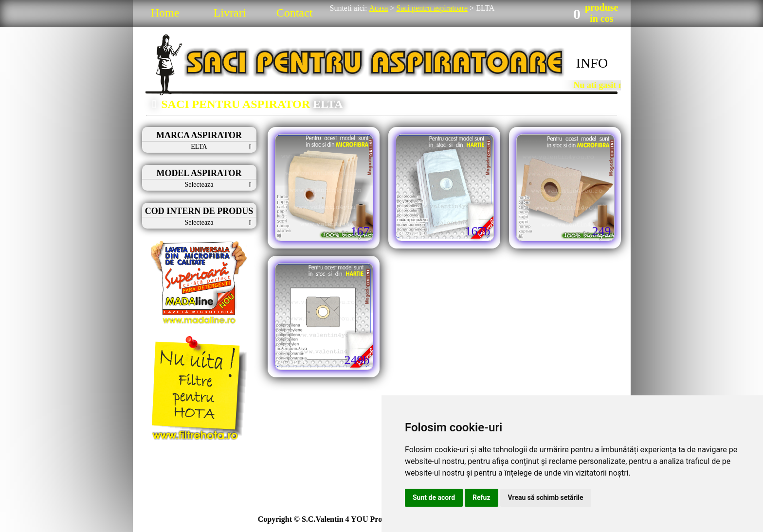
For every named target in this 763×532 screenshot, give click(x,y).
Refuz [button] (481, 497)
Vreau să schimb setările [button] (546, 497)
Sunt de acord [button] (434, 497)
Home (165, 13)
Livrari (230, 13)
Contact (295, 13)
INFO (592, 63)
